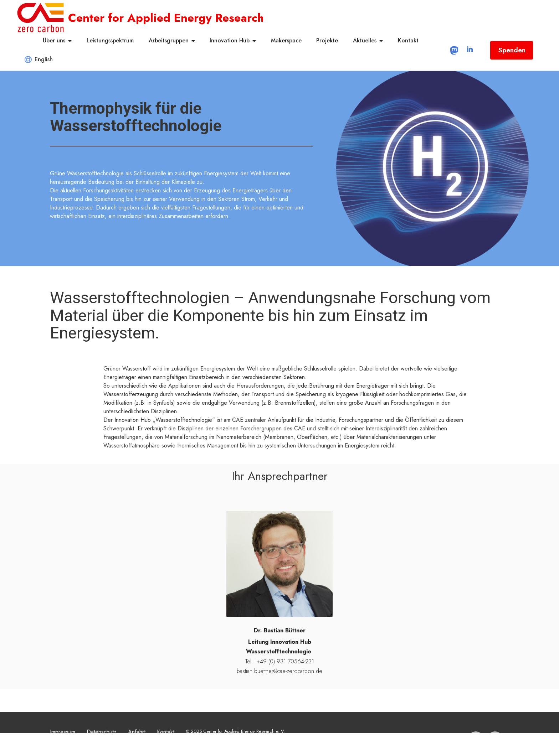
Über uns (54, 40)
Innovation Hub (230, 40)
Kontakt (408, 40)
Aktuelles (365, 40)
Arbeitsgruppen (169, 40)
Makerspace (286, 40)
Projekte (327, 40)
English (39, 59)
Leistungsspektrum (110, 40)
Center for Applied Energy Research (166, 18)
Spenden (512, 50)
